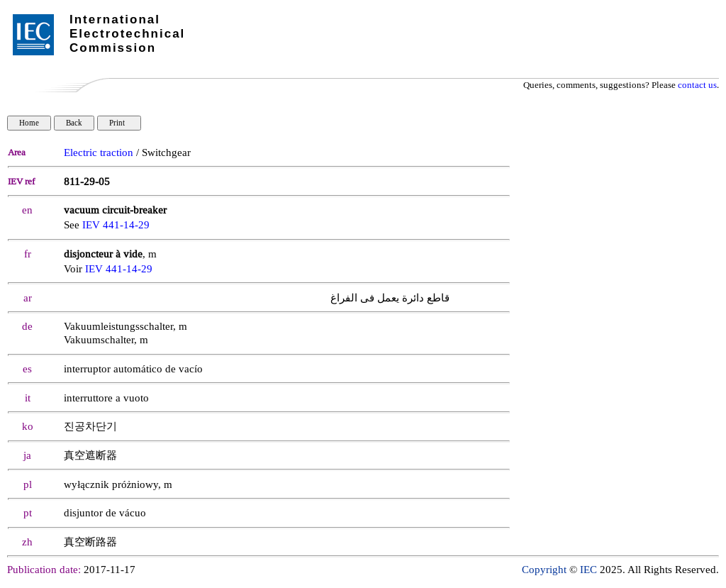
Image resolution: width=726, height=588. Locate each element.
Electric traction (99, 153)
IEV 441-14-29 (116, 225)
